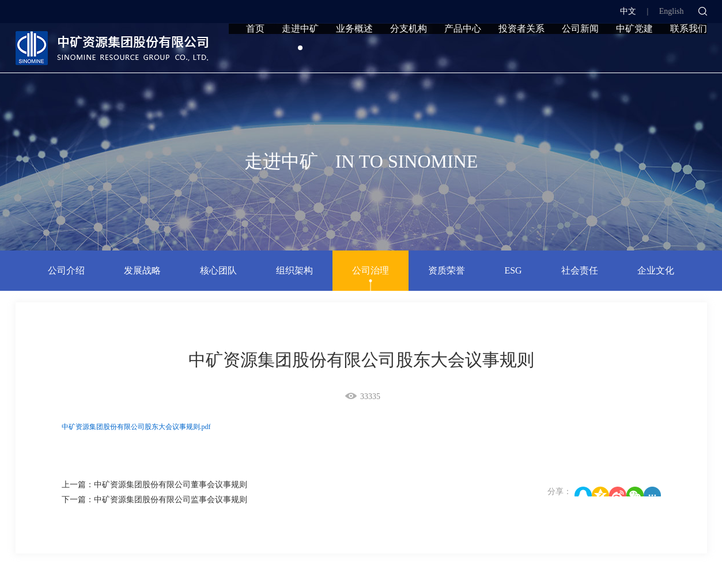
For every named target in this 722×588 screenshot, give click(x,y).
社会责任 (580, 270)
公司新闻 (580, 53)
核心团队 (218, 270)
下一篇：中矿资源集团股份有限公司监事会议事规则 (154, 500)
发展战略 (142, 270)
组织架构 (294, 270)
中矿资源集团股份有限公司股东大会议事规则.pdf (136, 427)
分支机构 (409, 53)
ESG (513, 270)
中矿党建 (634, 53)
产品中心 (463, 53)
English (672, 11)
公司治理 (371, 270)
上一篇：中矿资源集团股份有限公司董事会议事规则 (154, 485)
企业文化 (656, 270)
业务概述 (354, 53)
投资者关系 (521, 53)
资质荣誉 (447, 270)
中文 (628, 11)
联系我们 (689, 53)
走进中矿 (300, 53)
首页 (255, 53)
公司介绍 (66, 270)
